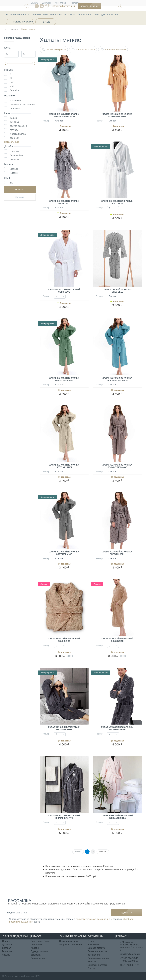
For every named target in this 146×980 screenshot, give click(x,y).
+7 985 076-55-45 (129, 958)
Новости (92, 962)
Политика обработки (98, 958)
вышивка (15, 159)
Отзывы (6, 955)
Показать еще (12, 142)
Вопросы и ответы (97, 965)
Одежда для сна (109, 15)
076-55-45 (47, 6)
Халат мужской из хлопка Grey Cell (117, 291)
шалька (14, 169)
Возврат (6, 948)
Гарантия (7, 951)
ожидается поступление (23, 104)
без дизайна (16, 155)
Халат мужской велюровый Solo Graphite (117, 728)
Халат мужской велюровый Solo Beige (117, 640)
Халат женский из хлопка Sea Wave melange (117, 379)
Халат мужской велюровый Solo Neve (64, 291)
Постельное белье (15, 15)
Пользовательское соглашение (97, 953)
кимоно (14, 173)
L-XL (12, 82)
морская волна (18, 134)
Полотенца (69, 15)
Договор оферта (96, 948)
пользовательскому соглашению (93, 919)
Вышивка (36, 955)
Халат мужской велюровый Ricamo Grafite (64, 817)
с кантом (15, 151)
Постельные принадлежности (44, 15)
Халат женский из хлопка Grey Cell (64, 202)
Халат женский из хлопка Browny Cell (117, 553)
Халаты (80, 15)
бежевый (15, 122)
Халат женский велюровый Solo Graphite (64, 728)
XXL (12, 86)
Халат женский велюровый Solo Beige (64, 640)
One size (14, 90)
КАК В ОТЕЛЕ (92, 15)
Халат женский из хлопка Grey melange (64, 553)
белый (13, 118)
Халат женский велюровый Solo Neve (117, 202)
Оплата (6, 941)
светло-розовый (18, 126)
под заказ (15, 108)
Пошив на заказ (23, 22)
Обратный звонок (90, 6)
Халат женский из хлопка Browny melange (117, 466)
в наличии (15, 100)
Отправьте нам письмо (71, 945)
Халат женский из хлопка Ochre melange (117, 115)
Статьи (91, 968)
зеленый (14, 138)
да (11, 183)
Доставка (7, 945)
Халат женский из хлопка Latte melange (64, 466)
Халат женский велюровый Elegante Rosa (117, 817)
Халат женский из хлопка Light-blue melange (64, 115)
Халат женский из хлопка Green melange (64, 379)
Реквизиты (93, 945)
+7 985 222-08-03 (129, 961)
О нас (91, 941)
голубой (14, 130)
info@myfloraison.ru (63, 6)
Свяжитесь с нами (69, 941)
